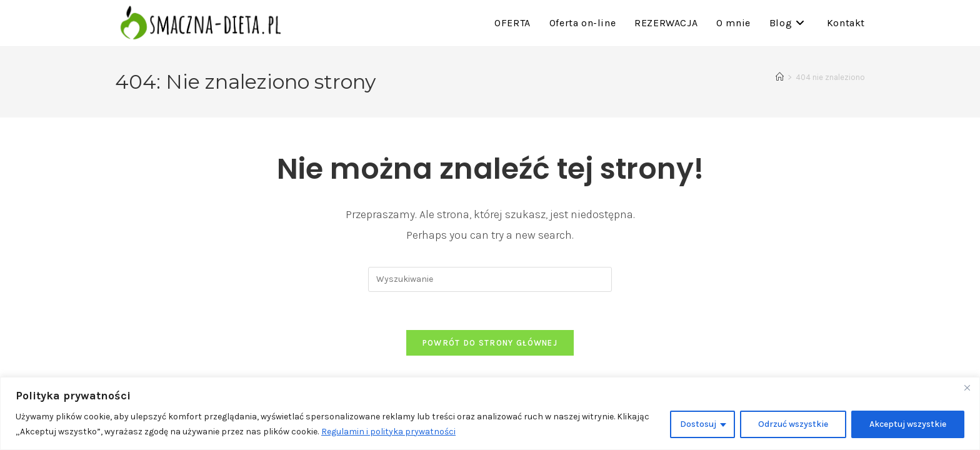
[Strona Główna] (780, 77)
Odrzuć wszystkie (793, 424)
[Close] (967, 387)
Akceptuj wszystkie (908, 424)
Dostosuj (698, 424)
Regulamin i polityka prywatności (388, 432)
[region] (490, 413)
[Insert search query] (490, 279)
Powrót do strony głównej (490, 343)
